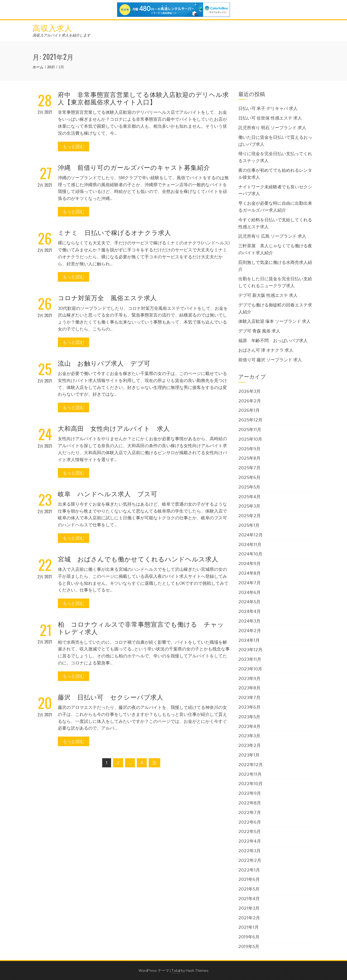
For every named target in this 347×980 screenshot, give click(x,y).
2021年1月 (249, 927)
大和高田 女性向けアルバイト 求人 (114, 428)
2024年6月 (250, 592)
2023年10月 (250, 669)
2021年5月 (249, 889)
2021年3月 (249, 908)
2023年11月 (250, 659)
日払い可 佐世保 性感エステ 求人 (270, 118)
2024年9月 (250, 563)
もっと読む (73, 146)
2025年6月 (249, 477)
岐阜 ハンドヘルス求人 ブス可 (108, 493)
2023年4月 (249, 726)
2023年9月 (249, 678)
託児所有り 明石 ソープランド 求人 (272, 128)
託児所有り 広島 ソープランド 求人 (272, 236)
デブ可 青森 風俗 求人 (259, 331)
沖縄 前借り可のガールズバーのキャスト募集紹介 (134, 167)
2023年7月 (249, 697)
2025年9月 (249, 449)
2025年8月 (249, 458)
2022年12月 (251, 765)
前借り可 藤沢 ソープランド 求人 (270, 360)
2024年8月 (250, 573)
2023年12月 (250, 650)
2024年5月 (249, 602)
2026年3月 (249, 391)
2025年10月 (250, 439)
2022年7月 (250, 812)
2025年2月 (250, 516)
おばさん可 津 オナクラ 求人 (266, 350)
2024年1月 (249, 640)
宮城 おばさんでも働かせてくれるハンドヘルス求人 (138, 559)
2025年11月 (250, 430)
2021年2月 (249, 918)
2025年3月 (249, 506)
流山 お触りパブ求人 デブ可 (104, 363)
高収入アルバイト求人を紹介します (61, 35)
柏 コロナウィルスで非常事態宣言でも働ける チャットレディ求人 (141, 628)
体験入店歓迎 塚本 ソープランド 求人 (274, 321)
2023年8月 (249, 688)
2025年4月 (249, 497)
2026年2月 (250, 401)
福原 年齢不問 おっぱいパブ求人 (273, 340)
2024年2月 (250, 631)
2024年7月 (250, 583)
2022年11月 (250, 774)
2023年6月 (249, 707)
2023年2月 (250, 745)
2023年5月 (249, 717)
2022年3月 (250, 851)
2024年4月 (250, 611)
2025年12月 (250, 420)
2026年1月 (249, 410)
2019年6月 (249, 937)
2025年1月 (249, 525)
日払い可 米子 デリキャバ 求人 (268, 108)
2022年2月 (250, 860)
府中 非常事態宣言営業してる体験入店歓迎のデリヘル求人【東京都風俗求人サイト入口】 (143, 98)
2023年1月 (249, 755)
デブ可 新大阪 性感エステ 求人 (268, 295)
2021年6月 (249, 879)
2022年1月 (249, 870)
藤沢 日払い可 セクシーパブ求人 (111, 697)
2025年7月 (249, 468)
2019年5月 (249, 946)
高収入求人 (52, 28)
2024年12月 (250, 535)
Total (176, 970)
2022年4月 (250, 841)
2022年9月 (250, 793)
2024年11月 (250, 544)
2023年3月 (249, 736)
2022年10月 (250, 784)
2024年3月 (249, 621)
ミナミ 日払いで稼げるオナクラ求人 (114, 232)
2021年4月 (249, 899)
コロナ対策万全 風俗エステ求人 (107, 297)
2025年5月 (249, 487)
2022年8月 (250, 803)
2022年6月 (250, 822)
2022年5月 (250, 831)
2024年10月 (250, 554)
